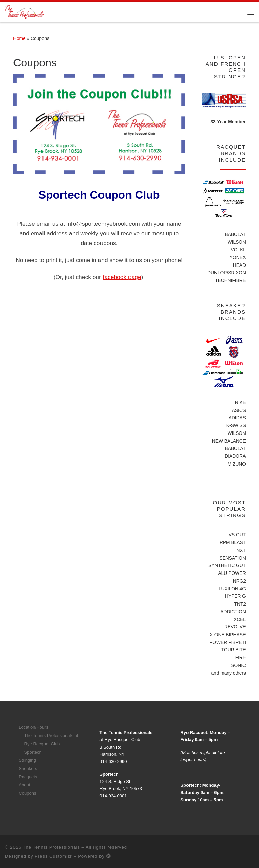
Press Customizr (53, 856)
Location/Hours (33, 727)
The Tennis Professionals (51, 847)
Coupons (27, 793)
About (24, 785)
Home (19, 39)
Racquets (28, 776)
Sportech (33, 752)
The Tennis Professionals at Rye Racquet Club (51, 739)
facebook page (122, 277)
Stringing (27, 760)
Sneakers (28, 768)
